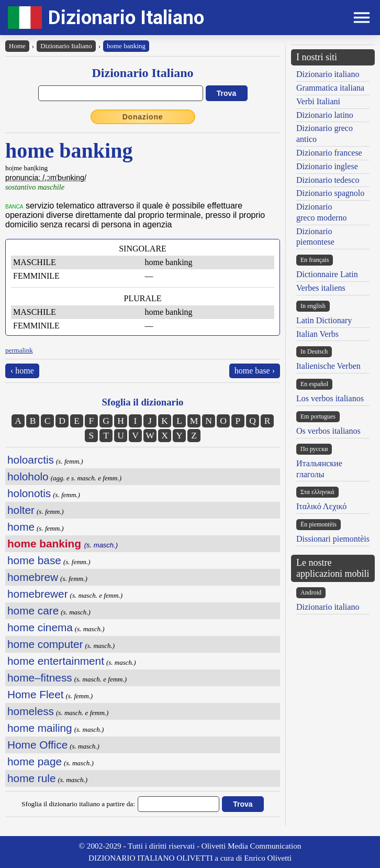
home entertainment (56, 661)
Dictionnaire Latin (327, 274)
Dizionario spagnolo (330, 193)
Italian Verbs (317, 334)
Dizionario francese (329, 153)
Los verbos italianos (330, 398)
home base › (255, 371)
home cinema (40, 627)
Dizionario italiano (328, 74)
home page (35, 761)
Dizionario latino (325, 115)
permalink (19, 350)
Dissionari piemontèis (333, 539)
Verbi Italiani (318, 101)
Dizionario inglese (327, 166)
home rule (31, 778)
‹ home (22, 371)
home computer (45, 644)
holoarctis (31, 460)
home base (34, 560)
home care (33, 611)
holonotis (29, 493)
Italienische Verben (328, 366)
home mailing (40, 728)
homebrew (33, 577)
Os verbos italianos (328, 431)
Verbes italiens (321, 288)
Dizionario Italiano (126, 18)
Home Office (37, 745)
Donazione (143, 117)
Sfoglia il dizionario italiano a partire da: (78, 804)
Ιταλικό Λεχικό (321, 506)
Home (17, 46)
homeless (31, 711)
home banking (126, 46)
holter (21, 510)
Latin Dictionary (324, 320)
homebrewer (38, 594)
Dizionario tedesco (328, 180)
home (21, 527)
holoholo (28, 476)
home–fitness (40, 678)
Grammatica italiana (330, 88)
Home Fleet (36, 694)
